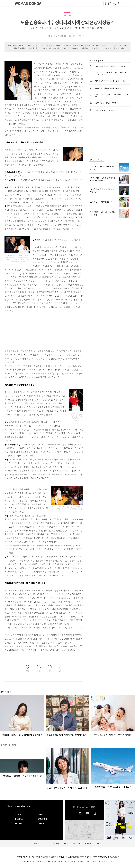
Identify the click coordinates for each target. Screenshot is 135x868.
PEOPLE (68, 12)
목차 (116, 838)
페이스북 (74, 813)
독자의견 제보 (40, 857)
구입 (130, 838)
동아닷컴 (62, 857)
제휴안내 (88, 857)
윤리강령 (32, 857)
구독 (123, 838)
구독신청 (19, 857)
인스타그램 (80, 813)
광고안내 (25, 857)
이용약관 (94, 857)
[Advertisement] (38, 330)
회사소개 (68, 857)
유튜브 (88, 813)
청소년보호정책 (115, 857)
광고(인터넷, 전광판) (78, 857)
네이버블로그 (95, 813)
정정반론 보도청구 (50, 857)
